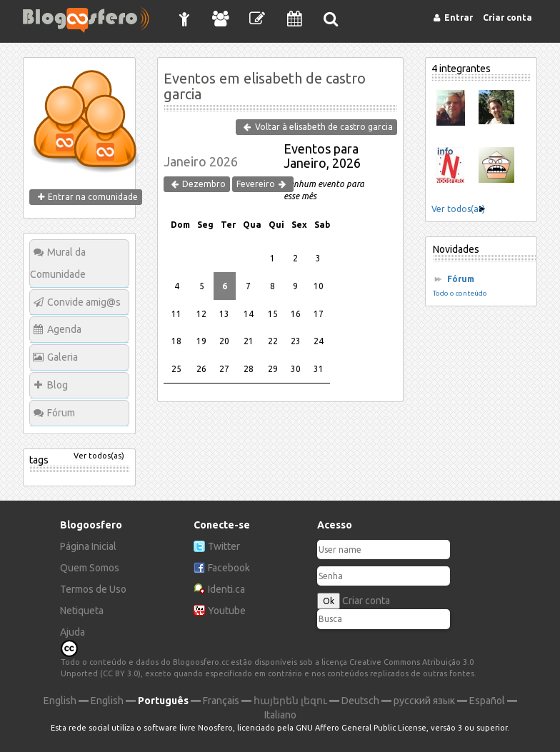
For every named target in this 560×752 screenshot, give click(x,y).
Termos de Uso (93, 589)
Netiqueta (82, 611)
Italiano (280, 715)
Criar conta (366, 601)
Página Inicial (88, 546)
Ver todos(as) (99, 456)
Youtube (227, 611)
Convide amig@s (84, 302)
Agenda (64, 329)
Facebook (229, 568)
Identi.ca (226, 589)
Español (487, 701)
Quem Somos (90, 568)
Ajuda (72, 632)
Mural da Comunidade (58, 263)
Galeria (62, 357)
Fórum (61, 413)
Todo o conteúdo (460, 293)
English (60, 701)
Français (221, 701)
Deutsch (360, 701)
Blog (57, 385)
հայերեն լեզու (290, 701)
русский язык (424, 701)
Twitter (224, 546)
